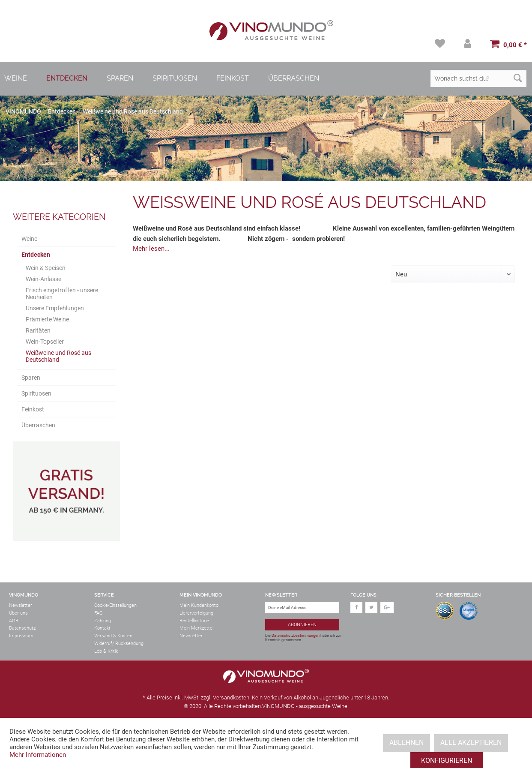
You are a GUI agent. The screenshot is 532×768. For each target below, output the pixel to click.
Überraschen (38, 425)
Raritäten (38, 330)
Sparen (31, 378)
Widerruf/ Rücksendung (119, 643)
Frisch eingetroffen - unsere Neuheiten (62, 294)
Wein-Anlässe (43, 279)
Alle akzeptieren (471, 742)
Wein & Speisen (46, 268)
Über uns (18, 613)
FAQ (98, 613)
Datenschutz (22, 628)
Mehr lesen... (151, 249)
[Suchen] (518, 78)
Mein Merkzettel (196, 628)
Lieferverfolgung (196, 613)
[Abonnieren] (302, 625)
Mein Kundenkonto (199, 605)
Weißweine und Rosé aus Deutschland (58, 356)
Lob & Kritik (106, 651)
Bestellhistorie (194, 621)
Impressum (21, 636)
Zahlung (103, 621)
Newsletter (21, 605)
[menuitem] (441, 43)
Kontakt (102, 628)
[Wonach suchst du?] (478, 78)
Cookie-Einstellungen (115, 605)
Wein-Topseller (45, 342)
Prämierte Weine (47, 319)
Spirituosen (36, 393)
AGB (14, 621)
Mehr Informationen (38, 755)
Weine (29, 239)
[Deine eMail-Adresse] (302, 607)
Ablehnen (406, 742)
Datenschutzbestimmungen (296, 636)
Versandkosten (231, 697)
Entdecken (36, 255)
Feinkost (33, 409)
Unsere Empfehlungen (55, 308)
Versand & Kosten (113, 636)
